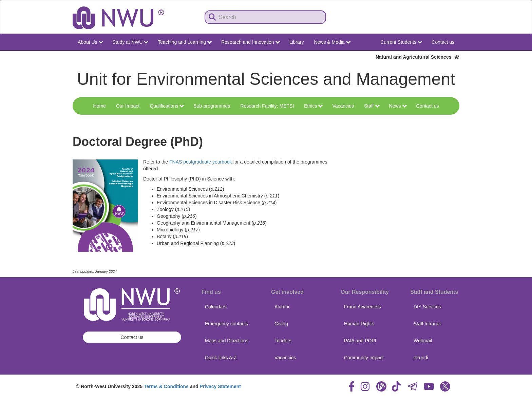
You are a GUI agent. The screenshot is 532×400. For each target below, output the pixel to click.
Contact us (443, 42)
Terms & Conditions (166, 386)
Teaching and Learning (185, 42)
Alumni (282, 307)
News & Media (332, 42)
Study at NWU (131, 42)
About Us (90, 42)
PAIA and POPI (360, 341)
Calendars (216, 307)
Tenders (283, 341)
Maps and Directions (227, 341)
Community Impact (364, 358)
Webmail (423, 341)
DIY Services (427, 307)
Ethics (313, 106)
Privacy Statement (220, 386)
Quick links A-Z (221, 358)
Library (297, 42)
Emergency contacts (226, 324)
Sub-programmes (212, 106)
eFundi (421, 358)
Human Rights (359, 324)
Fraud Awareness (363, 307)
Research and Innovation (251, 42)
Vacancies (343, 106)
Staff (372, 106)
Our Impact (128, 106)
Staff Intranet (427, 324)
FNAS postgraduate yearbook (201, 162)
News (398, 106)
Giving (281, 324)
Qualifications (167, 106)
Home (100, 106)
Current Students (401, 42)
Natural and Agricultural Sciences (417, 57)
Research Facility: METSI (267, 106)
